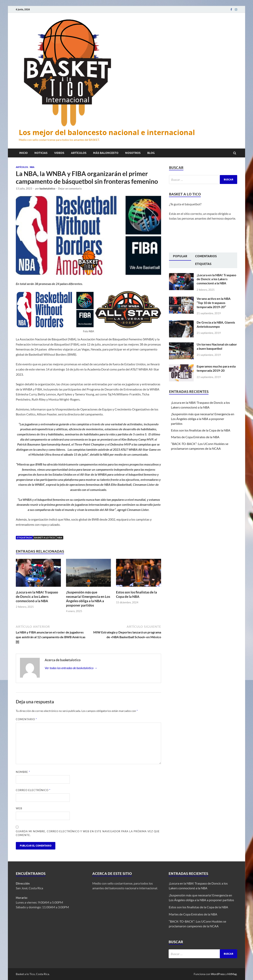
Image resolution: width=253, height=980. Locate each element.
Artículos (79, 153)
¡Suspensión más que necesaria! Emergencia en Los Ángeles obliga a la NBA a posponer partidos (88, 599)
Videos (59, 153)
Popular (180, 256)
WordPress (218, 974)
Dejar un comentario (70, 189)
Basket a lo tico (45, 538)
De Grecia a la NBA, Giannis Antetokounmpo (216, 324)
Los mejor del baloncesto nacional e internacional (107, 132)
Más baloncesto (106, 153)
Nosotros (133, 153)
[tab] (180, 257)
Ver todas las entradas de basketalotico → (71, 668)
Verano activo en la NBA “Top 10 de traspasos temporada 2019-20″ (214, 303)
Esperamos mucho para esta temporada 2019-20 (216, 368)
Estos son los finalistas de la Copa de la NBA (136, 594)
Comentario (26, 719)
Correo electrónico (33, 790)
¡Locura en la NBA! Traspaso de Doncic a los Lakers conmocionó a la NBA (37, 597)
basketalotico (47, 189)
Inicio (23, 153)
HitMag (232, 974)
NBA (32, 167)
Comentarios (206, 256)
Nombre (23, 772)
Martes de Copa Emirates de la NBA (195, 437)
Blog (151, 153)
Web (19, 808)
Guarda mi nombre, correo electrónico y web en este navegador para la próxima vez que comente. (88, 833)
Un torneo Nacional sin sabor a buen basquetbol (217, 346)
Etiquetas (203, 264)
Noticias (41, 153)
